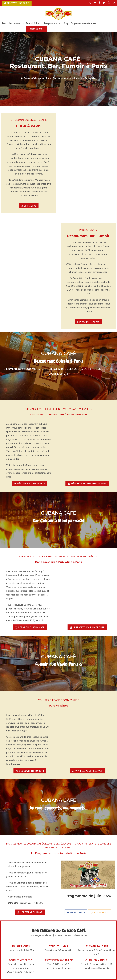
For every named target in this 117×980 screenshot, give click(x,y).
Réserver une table (18, 3)
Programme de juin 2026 (88, 896)
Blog (66, 23)
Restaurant (15, 23)
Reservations (35, 29)
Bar (4, 23)
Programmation (53, 23)
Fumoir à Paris (34, 23)
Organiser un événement (84, 23)
